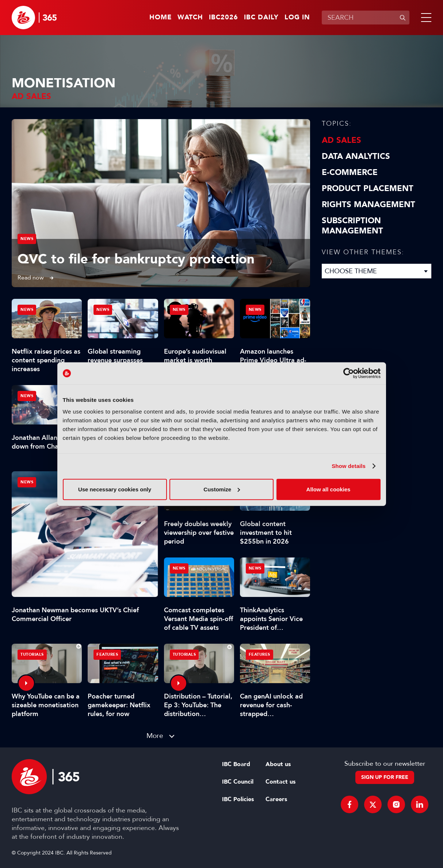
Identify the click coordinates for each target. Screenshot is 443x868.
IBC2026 (224, 18)
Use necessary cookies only (115, 489)
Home (161, 18)
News (27, 239)
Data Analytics (356, 156)
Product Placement (368, 189)
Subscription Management (352, 226)
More (155, 736)
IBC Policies (238, 799)
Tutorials (32, 654)
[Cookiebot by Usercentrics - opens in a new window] (349, 373)
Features (107, 654)
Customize (222, 489)
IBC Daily (261, 18)
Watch (190, 18)
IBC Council (238, 782)
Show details (349, 466)
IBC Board (236, 764)
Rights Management (368, 205)
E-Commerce (350, 172)
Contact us (280, 782)
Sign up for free (385, 777)
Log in (297, 18)
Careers (276, 799)
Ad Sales (341, 140)
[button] (425, 18)
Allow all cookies (329, 489)
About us (278, 764)
